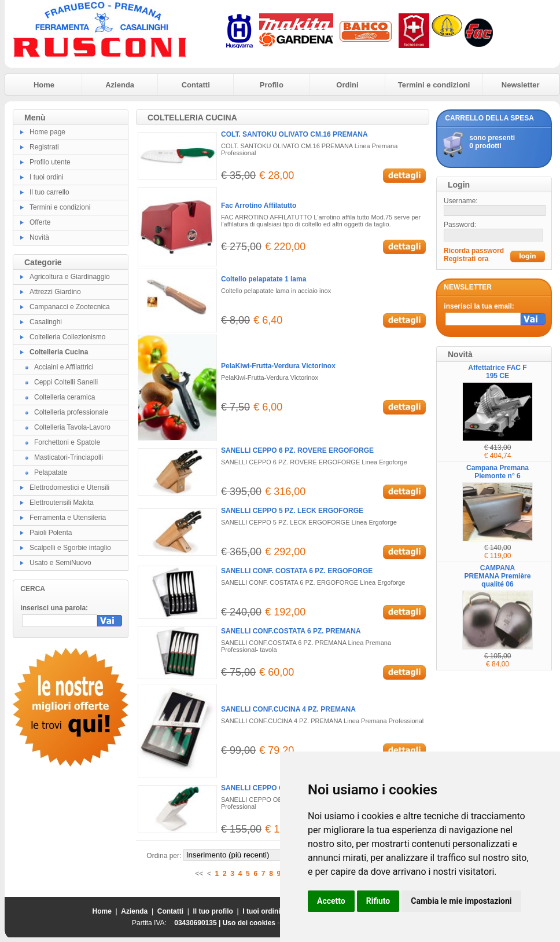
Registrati (44, 147)
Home (44, 85)
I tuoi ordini (47, 177)
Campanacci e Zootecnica (70, 307)
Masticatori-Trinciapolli (69, 457)
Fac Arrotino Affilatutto (259, 206)
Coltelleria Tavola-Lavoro (72, 427)
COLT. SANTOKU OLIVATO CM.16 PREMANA (294, 134)
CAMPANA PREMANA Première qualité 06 (498, 576)
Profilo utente (50, 162)
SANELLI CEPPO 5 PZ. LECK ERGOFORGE (292, 511)
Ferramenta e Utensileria (68, 518)
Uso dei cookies (249, 923)
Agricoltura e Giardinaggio (70, 277)
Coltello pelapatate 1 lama (264, 279)
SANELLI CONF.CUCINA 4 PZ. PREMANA (288, 709)
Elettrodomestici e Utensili (69, 488)
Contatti (196, 85)
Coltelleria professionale (71, 412)
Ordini (347, 85)
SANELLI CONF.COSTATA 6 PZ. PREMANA (291, 631)
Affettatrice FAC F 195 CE (497, 372)
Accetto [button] (331, 901)
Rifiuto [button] (378, 901)
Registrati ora (466, 259)
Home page (47, 132)
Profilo (272, 85)
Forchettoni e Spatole (67, 442)
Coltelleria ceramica (65, 397)
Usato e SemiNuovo (60, 563)
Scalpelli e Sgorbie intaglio (70, 548)
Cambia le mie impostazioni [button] (461, 901)
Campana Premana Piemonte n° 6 (498, 472)
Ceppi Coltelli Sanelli (66, 382)
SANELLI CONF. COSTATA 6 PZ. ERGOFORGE (297, 571)
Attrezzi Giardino (55, 292)
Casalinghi (46, 322)
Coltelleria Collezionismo (67, 337)
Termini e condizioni (434, 85)
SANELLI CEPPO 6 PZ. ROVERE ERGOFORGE (297, 450)
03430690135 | (198, 923)
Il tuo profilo (213, 911)
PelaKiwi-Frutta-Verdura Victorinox (278, 366)
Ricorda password (474, 251)
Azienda (120, 85)
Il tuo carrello (49, 192)
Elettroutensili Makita (62, 503)
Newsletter (521, 85)
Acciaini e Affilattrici (64, 367)
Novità (39, 237)
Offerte (40, 222)
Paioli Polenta (51, 533)
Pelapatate (51, 472)
